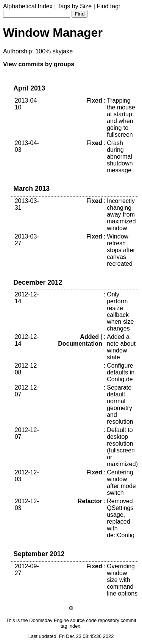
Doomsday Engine (49, 620)
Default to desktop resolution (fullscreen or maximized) (122, 447)
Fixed (94, 101)
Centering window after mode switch (121, 483)
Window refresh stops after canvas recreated (121, 250)
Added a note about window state (121, 347)
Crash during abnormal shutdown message (120, 157)
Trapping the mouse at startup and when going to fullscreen (121, 118)
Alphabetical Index (28, 6)
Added (89, 337)
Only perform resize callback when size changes (120, 311)
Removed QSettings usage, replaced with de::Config (121, 518)
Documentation (80, 344)
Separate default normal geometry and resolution (120, 405)
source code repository (94, 620)
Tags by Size (75, 6)
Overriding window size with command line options (122, 580)
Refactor (90, 501)
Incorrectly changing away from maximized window (121, 214)
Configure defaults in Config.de (121, 372)
